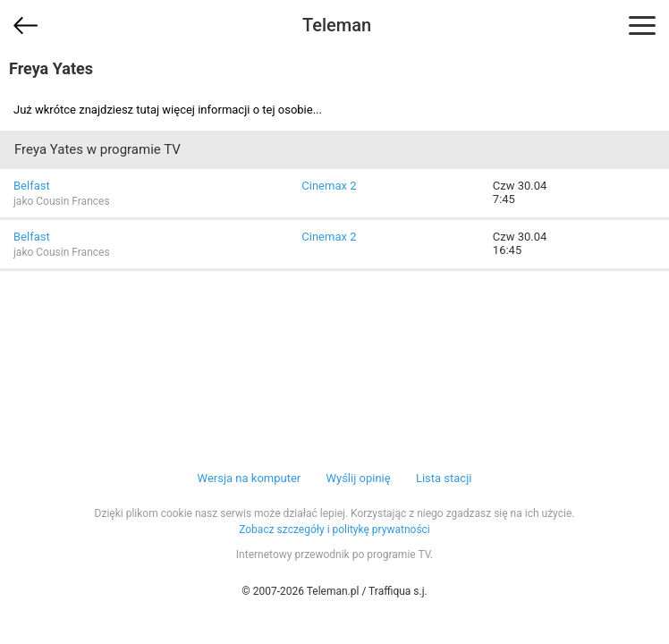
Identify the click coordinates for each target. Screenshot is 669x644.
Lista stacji (444, 478)
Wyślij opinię (358, 478)
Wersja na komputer (250, 478)
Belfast (32, 186)
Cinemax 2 (329, 186)
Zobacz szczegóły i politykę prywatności (334, 530)
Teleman (337, 25)
